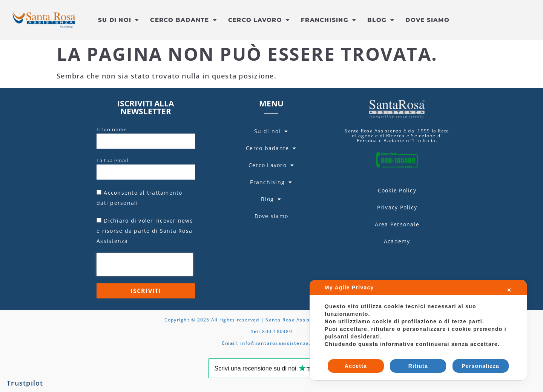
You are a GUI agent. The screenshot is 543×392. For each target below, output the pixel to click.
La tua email (112, 160)
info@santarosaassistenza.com (281, 343)
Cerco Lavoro (259, 20)
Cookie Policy (397, 190)
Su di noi (119, 20)
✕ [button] (509, 290)
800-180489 (277, 331)
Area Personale (397, 224)
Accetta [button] (356, 366)
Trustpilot (25, 383)
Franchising (328, 20)
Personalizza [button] (480, 366)
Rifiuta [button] (418, 366)
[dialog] (418, 330)
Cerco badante (183, 20)
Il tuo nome (112, 129)
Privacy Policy (397, 207)
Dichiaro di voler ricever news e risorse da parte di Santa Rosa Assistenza (145, 231)
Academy (397, 241)
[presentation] (145, 264)
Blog (381, 20)
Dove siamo (427, 20)
